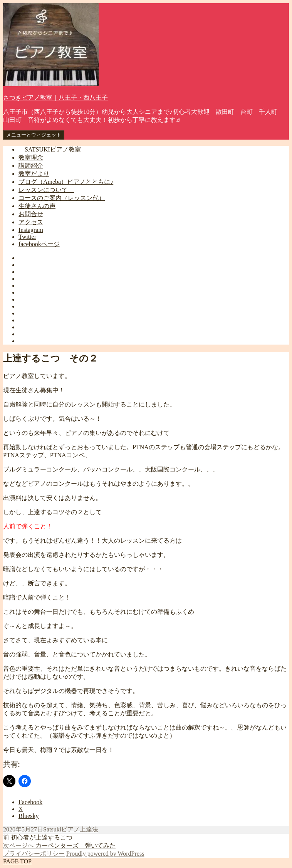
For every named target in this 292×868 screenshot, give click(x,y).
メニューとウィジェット (34, 135)
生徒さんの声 (37, 206)
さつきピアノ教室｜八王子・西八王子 (55, 97)
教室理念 (31, 157)
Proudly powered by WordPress (105, 854)
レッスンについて (46, 190)
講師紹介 (31, 166)
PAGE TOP (17, 861)
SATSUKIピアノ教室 (50, 149)
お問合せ (31, 214)
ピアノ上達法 (80, 829)
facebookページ (39, 244)
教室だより (34, 174)
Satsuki (52, 829)
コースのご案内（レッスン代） (62, 198)
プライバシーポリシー (34, 854)
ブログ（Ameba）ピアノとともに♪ (66, 182)
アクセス (31, 222)
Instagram (31, 230)
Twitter (27, 237)
